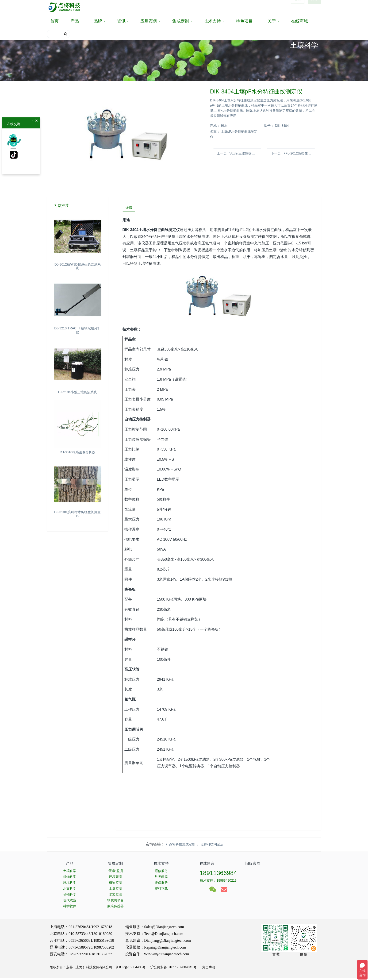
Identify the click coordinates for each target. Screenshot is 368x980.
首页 (54, 21)
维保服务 (161, 884)
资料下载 (161, 890)
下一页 (293, 153)
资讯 (121, 21)
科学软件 (70, 908)
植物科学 (70, 879)
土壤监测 (115, 890)
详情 (131, 208)
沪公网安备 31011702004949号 (174, 969)
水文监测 (115, 896)
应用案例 (149, 21)
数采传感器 (115, 908)
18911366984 (218, 875)
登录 (298, 7)
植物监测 (115, 884)
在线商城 (299, 21)
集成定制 (181, 21)
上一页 (239, 153)
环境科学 (70, 884)
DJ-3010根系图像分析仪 (78, 452)
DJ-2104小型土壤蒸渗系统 (78, 392)
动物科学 (70, 896)
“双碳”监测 (115, 873)
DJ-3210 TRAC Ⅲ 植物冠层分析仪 (77, 330)
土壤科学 (70, 873)
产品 (75, 21)
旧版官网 (253, 865)
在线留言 (207, 865)
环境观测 (115, 879)
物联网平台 (115, 902)
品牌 (98, 21)
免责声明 (208, 969)
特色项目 (244, 21)
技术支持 (212, 21)
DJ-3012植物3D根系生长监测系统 (78, 266)
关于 (272, 21)
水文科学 (70, 890)
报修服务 (161, 873)
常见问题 (161, 879)
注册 (314, 7)
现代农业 (70, 902)
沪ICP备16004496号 (131, 969)
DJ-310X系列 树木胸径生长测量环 (77, 514)
